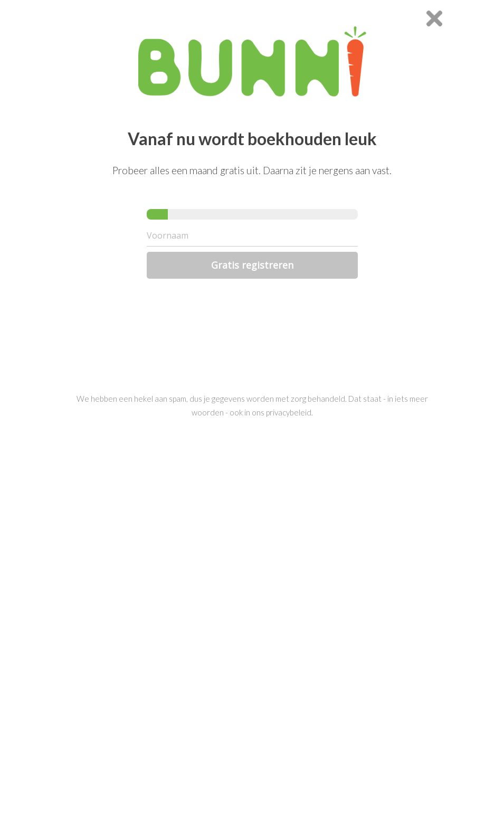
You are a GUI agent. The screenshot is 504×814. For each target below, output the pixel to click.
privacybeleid (289, 412)
